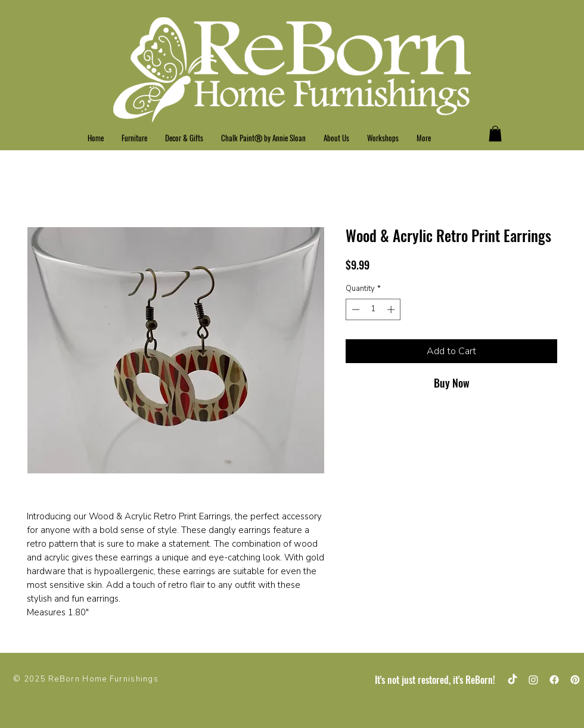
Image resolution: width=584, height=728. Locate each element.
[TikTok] (512, 680)
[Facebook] (554, 680)
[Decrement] (355, 309)
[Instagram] (533, 680)
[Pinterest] (575, 680)
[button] (495, 134)
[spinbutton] (373, 309)
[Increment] (392, 309)
